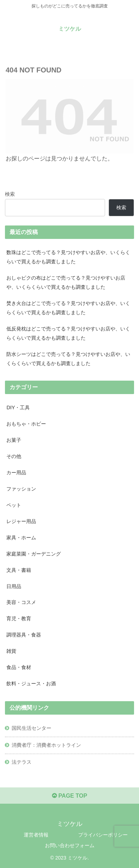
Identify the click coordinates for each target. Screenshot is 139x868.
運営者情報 (36, 835)
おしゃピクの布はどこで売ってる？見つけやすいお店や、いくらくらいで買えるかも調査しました (66, 282)
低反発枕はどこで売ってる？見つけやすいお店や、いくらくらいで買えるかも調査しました (68, 333)
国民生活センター (31, 728)
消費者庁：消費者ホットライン (46, 745)
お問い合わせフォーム (70, 845)
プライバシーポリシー (103, 835)
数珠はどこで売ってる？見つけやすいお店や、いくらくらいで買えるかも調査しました (68, 257)
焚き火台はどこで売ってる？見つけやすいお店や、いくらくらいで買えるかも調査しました (68, 308)
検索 (10, 194)
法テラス (22, 762)
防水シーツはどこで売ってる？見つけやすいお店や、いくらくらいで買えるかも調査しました (68, 359)
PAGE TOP (70, 796)
